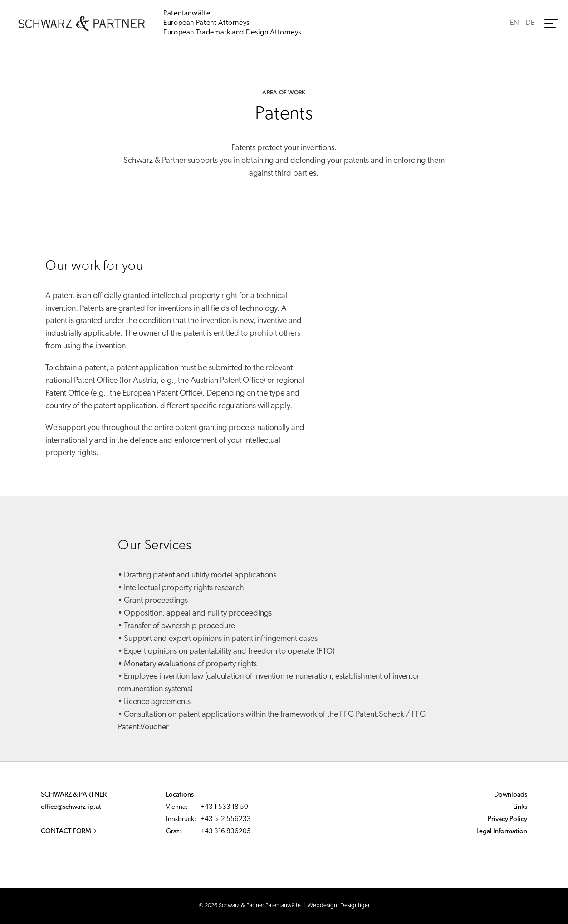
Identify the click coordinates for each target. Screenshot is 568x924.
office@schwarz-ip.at (71, 807)
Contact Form (69, 832)
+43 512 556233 (225, 819)
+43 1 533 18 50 (224, 807)
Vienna (176, 807)
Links (520, 807)
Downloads (511, 795)
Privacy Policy (507, 819)
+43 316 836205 (225, 832)
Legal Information (502, 832)
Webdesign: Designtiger (339, 906)
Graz (173, 832)
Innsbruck (180, 819)
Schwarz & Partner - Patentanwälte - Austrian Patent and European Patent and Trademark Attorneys (82, 24)
